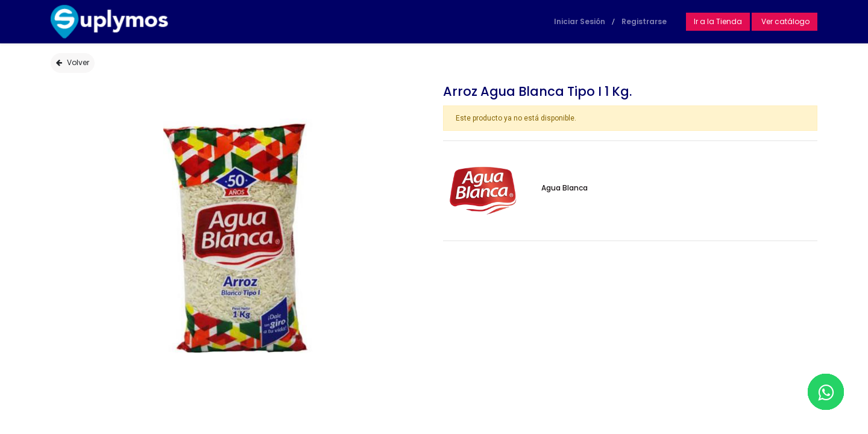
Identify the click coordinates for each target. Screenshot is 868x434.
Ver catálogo (785, 21)
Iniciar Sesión (580, 21)
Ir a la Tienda (718, 21)
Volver (73, 62)
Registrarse (644, 21)
